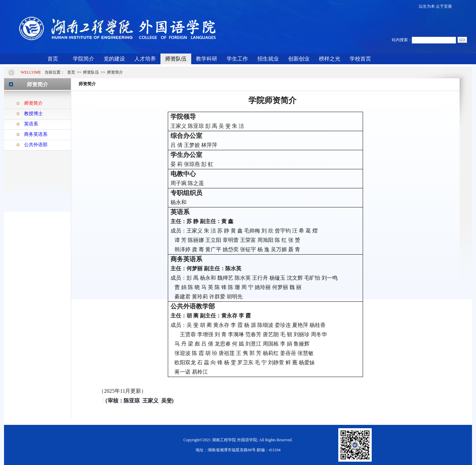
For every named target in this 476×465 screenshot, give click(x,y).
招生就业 (268, 59)
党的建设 (114, 59)
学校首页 (360, 59)
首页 (53, 59)
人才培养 (145, 59)
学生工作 (237, 59)
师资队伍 (176, 59)
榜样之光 (330, 59)
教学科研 (207, 59)
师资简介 (33, 103)
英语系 (31, 124)
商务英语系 (36, 134)
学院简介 (84, 59)
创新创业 (299, 59)
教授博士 (33, 114)
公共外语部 (36, 145)
